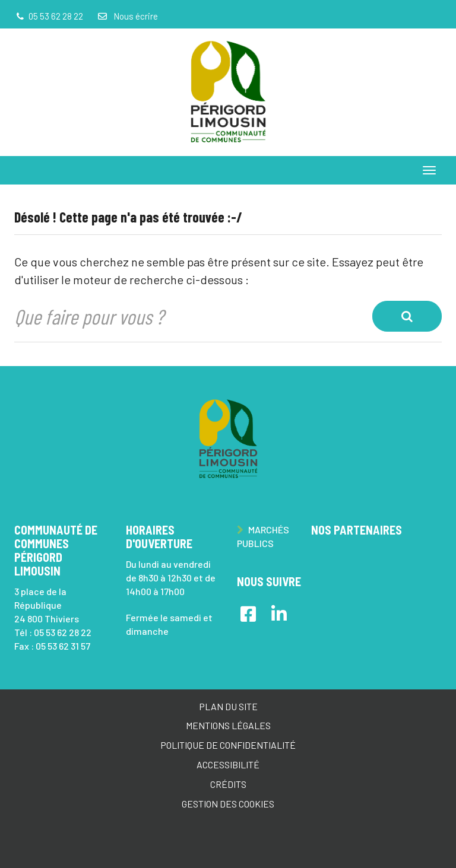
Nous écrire (127, 16)
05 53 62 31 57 (63, 646)
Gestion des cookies (228, 804)
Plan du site (228, 706)
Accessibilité (228, 764)
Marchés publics (263, 536)
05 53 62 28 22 (63, 632)
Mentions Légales (228, 725)
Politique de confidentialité (228, 745)
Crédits (228, 784)
